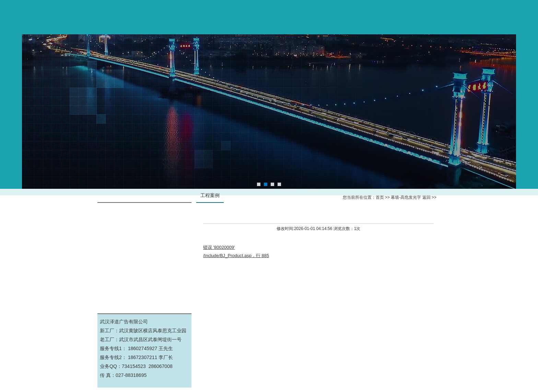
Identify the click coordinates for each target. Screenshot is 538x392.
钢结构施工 (144, 243)
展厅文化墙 (144, 274)
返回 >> (429, 197)
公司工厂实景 (144, 259)
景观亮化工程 (144, 290)
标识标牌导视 (144, 228)
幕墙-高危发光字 (145, 212)
